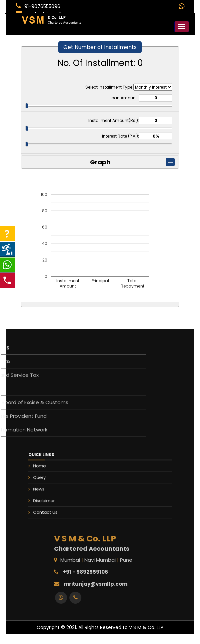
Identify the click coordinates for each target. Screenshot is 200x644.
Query (60, 480)
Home (60, 472)
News (60, 488)
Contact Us (64, 503)
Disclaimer (63, 495)
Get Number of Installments (100, 47)
